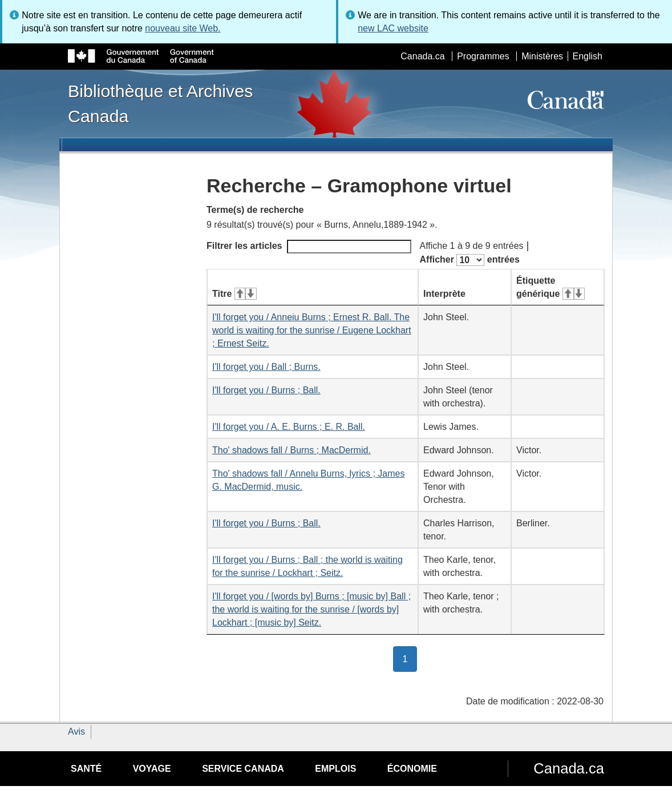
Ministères (542, 56)
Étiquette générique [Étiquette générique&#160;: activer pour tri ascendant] (550, 287)
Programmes (483, 56)
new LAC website (393, 28)
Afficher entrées (470, 260)
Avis (76, 732)
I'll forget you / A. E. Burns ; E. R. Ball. (289, 427)
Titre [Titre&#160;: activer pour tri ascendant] (234, 294)
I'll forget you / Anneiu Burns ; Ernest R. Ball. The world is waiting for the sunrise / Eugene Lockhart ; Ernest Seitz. (312, 330)
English (588, 56)
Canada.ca (422, 56)
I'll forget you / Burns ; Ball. (266, 390)
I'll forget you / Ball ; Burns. (266, 367)
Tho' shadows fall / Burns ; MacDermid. (292, 450)
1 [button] (410, 658)
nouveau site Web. (183, 28)
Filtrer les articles (309, 247)
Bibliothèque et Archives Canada (160, 103)
